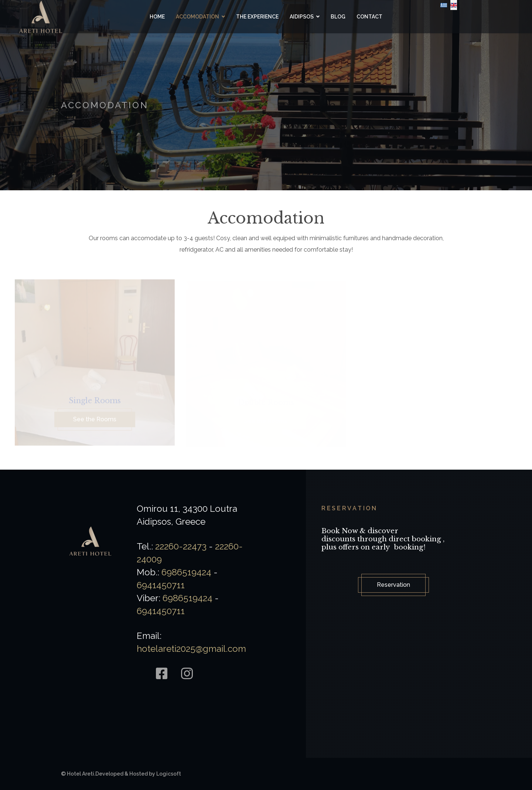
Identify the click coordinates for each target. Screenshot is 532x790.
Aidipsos (302, 17)
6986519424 (186, 572)
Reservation (393, 585)
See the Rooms (95, 421)
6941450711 (161, 585)
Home (157, 17)
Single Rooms (95, 402)
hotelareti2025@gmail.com (191, 649)
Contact (369, 17)
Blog (338, 17)
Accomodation (197, 17)
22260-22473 (181, 546)
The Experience (257, 17)
